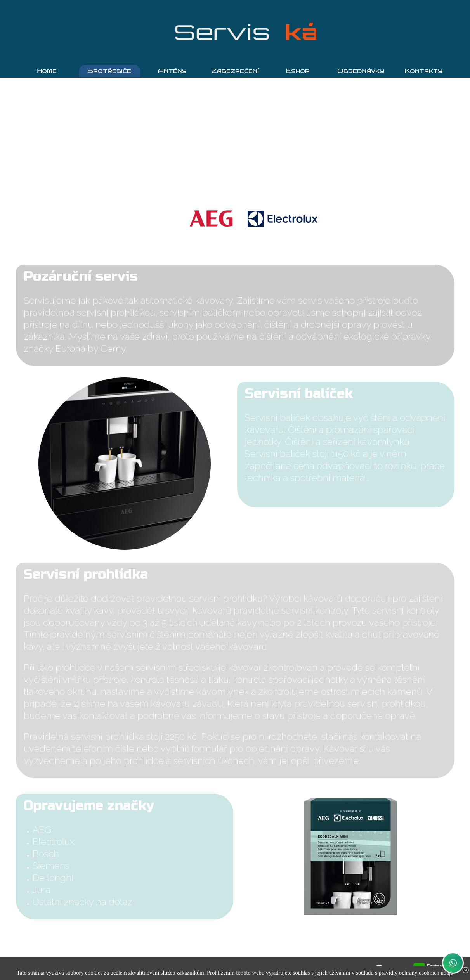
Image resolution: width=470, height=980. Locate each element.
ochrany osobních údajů (426, 973)
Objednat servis (235, 938)
